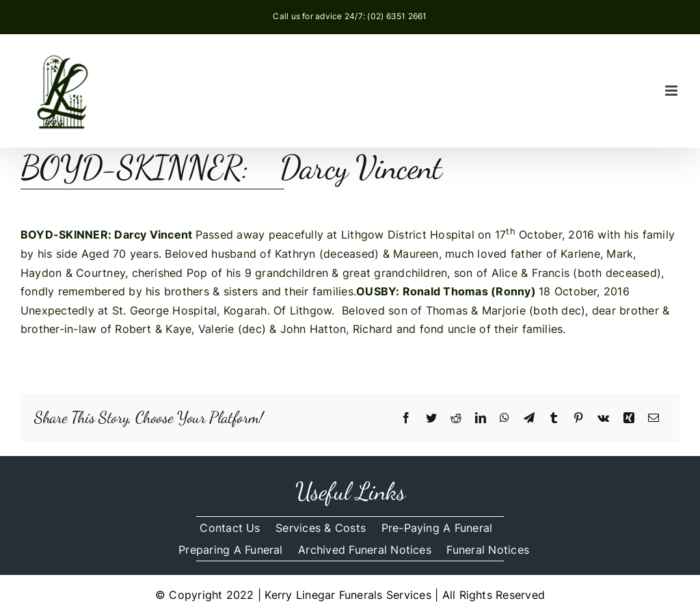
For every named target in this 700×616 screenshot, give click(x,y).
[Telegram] (529, 418)
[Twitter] (431, 418)
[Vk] (603, 418)
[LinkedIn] (481, 418)
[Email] (654, 418)
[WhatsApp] (504, 418)
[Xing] (629, 418)
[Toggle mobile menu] (672, 91)
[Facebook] (406, 418)
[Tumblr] (554, 418)
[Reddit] (456, 418)
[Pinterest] (578, 418)
